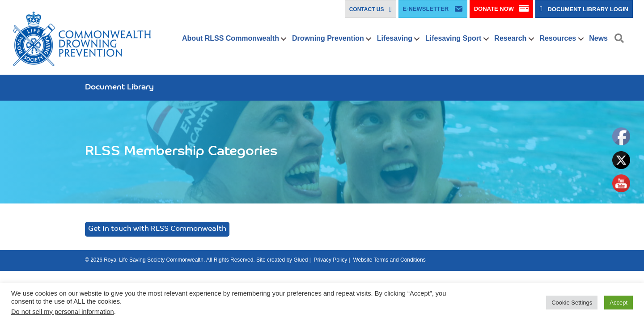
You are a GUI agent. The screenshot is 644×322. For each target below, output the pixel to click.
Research (510, 38)
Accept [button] (619, 303)
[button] (284, 39)
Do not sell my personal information (63, 312)
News (598, 38)
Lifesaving (395, 38)
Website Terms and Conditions (389, 260)
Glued (301, 260)
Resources (558, 38)
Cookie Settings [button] (572, 303)
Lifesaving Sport (453, 38)
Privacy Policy (331, 260)
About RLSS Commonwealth (231, 38)
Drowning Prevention (328, 38)
